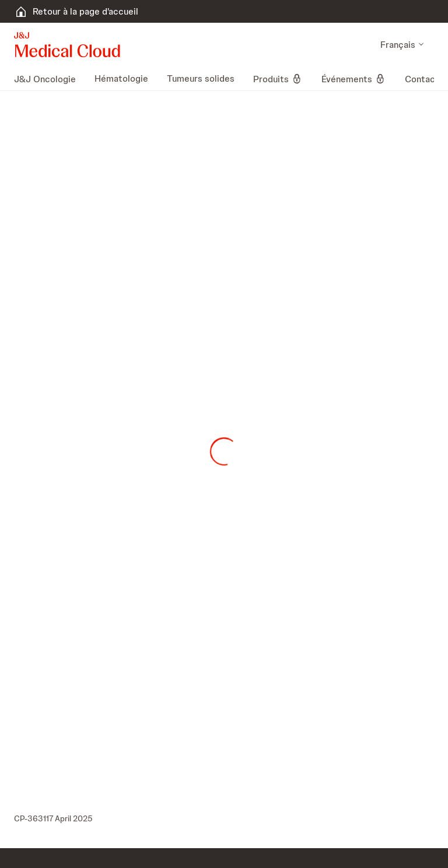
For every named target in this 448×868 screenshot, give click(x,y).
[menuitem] (50, 79)
